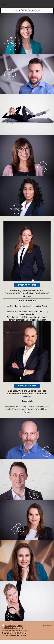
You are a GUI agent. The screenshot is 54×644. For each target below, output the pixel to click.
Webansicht (47, 625)
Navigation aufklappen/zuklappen (27, 4)
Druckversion (9, 626)
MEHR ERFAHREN (27, 285)
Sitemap (20, 626)
